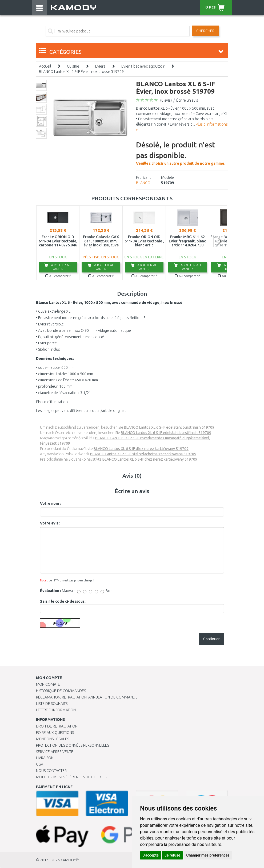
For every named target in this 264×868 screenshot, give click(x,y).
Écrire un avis (187, 100)
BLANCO (143, 183)
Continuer (211, 639)
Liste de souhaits (52, 704)
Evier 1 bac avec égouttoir (143, 66)
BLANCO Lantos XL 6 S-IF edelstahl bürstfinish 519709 (169, 427)
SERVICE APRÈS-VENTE (55, 752)
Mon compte (48, 684)
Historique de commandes (61, 691)
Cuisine (73, 66)
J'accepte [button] (151, 855)
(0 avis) (166, 100)
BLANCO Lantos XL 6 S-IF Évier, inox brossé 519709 (81, 72)
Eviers (100, 66)
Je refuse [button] (172, 855)
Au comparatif (58, 276)
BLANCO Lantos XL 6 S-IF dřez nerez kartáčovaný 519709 (141, 449)
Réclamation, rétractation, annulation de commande (87, 697)
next (219, 241)
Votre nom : (50, 503)
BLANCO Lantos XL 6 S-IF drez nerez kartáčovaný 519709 (150, 459)
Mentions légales (53, 739)
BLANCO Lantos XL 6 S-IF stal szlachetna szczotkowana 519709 (143, 454)
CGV (40, 764)
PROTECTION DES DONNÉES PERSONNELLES (73, 745)
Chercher (205, 31)
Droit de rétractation (57, 726)
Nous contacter (51, 771)
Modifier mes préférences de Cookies (71, 777)
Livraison (45, 758)
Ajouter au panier (58, 267)
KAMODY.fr (70, 860)
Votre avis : (50, 523)
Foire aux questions (55, 733)
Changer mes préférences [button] (208, 855)
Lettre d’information (56, 710)
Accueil (45, 66)
